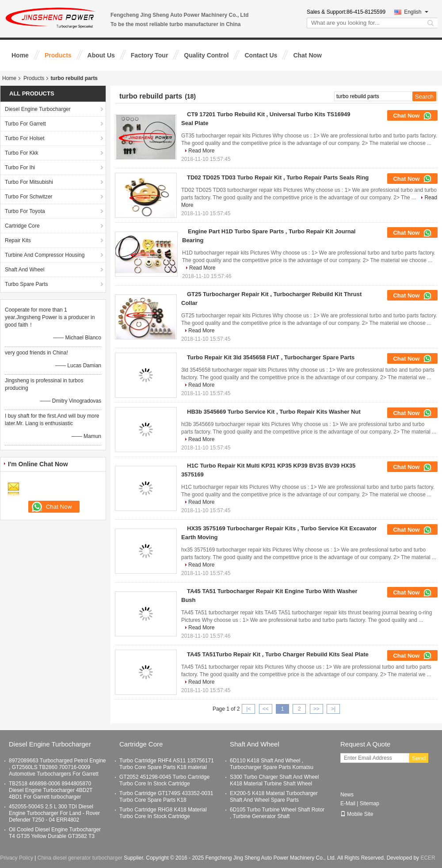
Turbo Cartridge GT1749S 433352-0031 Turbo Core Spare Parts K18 (166, 797)
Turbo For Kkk (22, 153)
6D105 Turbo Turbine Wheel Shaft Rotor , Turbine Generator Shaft (277, 813)
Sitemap (370, 803)
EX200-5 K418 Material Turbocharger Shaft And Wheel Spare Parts (274, 797)
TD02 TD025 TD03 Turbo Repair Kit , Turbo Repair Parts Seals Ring (278, 177)
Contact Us (261, 55)
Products (58, 55)
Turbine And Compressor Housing (45, 255)
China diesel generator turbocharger (80, 858)
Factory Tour (150, 55)
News (347, 795)
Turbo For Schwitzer (29, 197)
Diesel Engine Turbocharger (38, 109)
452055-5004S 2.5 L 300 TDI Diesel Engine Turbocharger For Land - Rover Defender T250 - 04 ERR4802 (54, 813)
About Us (101, 55)
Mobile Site (357, 814)
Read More (201, 151)
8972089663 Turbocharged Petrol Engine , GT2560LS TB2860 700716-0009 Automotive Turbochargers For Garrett (57, 767)
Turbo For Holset (25, 138)
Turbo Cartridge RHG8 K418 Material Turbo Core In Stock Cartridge (163, 813)
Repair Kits (18, 240)
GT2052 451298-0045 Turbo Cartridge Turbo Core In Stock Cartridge (164, 780)
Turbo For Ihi (20, 168)
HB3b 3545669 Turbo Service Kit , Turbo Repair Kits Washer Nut (274, 412)
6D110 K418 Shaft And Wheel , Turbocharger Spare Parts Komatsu (272, 764)
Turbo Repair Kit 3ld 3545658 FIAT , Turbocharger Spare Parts (271, 357)
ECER (428, 858)
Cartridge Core (22, 226)
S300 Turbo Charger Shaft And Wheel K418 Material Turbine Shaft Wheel (274, 780)
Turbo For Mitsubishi (29, 182)
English (416, 12)
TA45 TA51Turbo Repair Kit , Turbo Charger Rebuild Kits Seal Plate (278, 654)
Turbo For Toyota (25, 211)
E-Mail (348, 803)
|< (248, 709)
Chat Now (307, 55)
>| (333, 709)
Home (20, 55)
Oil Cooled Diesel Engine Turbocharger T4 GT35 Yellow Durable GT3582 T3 (55, 833)
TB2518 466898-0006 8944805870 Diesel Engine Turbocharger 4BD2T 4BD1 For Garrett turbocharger (51, 790)
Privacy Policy (17, 858)
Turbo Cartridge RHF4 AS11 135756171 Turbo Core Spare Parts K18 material (167, 764)
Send (419, 758)
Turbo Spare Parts (27, 284)
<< (266, 709)
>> (316, 709)
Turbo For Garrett (25, 124)
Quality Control (206, 55)
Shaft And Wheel (25, 270)
